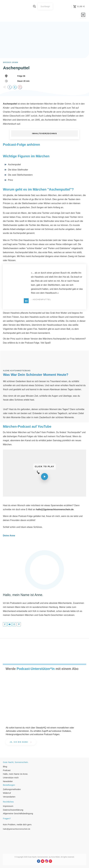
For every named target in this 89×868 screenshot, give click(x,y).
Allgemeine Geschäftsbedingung (18, 813)
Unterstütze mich (11, 778)
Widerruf (7, 793)
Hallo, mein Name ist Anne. (16, 774)
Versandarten (9, 797)
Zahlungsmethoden (12, 789)
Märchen (49, 104)
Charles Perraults (12, 112)
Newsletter (8, 781)
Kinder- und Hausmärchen (16, 108)
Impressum (8, 806)
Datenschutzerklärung (13, 810)
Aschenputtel (16, 68)
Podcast (7, 770)
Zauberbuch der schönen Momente (57, 417)
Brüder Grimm (40, 108)
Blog (5, 767)
